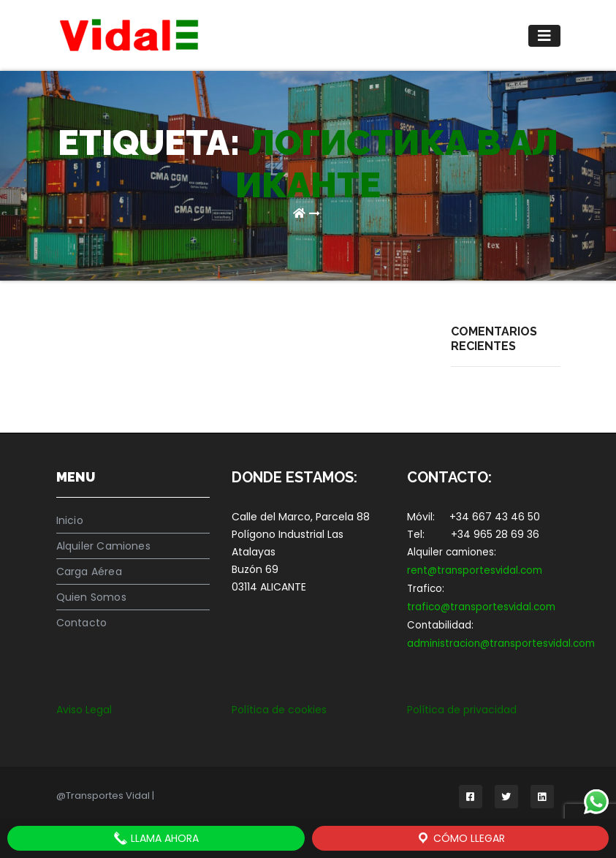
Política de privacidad (462, 710)
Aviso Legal (84, 710)
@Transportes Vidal (104, 796)
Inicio (70, 520)
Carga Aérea (89, 572)
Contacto (82, 623)
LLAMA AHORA (156, 838)
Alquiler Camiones (103, 546)
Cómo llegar (460, 838)
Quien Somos (91, 597)
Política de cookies (279, 710)
